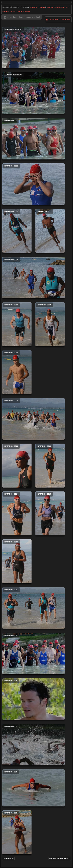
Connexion (8, 859)
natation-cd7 (33, 745)
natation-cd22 (17, 466)
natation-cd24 (17, 513)
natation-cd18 (50, 324)
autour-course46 (33, 48)
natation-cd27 (33, 608)
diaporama (65, 20)
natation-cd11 (33, 184)
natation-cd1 (33, 139)
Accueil (33, 7)
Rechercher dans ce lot (24, 17)
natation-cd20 (33, 419)
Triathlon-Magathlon (57, 7)
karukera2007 (10, 11)
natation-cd (24, 11)
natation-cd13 (50, 231)
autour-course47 (33, 93)
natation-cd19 (17, 372)
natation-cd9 (17, 832)
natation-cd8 (33, 788)
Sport (42, 7)
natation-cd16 (17, 324)
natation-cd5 (33, 699)
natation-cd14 (33, 278)
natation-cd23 (50, 466)
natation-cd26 (17, 561)
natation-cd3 (33, 654)
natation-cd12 (17, 231)
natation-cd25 (50, 513)
